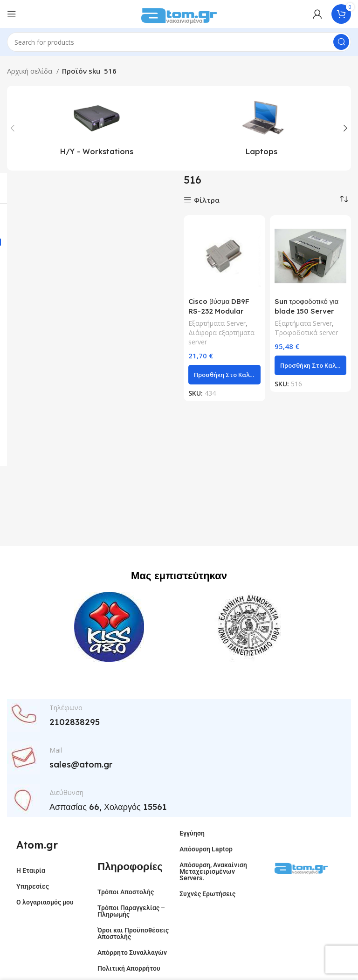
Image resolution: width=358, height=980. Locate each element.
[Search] (179, 42)
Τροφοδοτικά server (306, 332)
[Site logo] (179, 13)
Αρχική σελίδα (31, 71)
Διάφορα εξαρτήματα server (221, 337)
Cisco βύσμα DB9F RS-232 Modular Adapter (219, 311)
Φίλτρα (207, 200)
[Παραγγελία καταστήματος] (344, 199)
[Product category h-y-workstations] (96, 128)
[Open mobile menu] (12, 14)
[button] (224, 375)
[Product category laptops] (262, 128)
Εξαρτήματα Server (217, 323)
